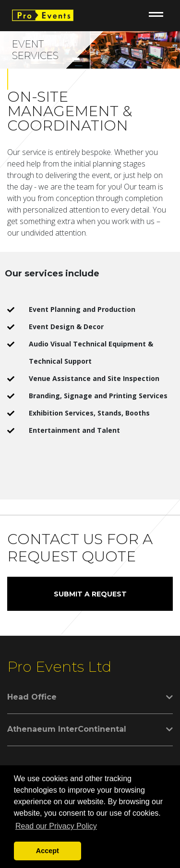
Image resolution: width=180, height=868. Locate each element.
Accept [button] (48, 851)
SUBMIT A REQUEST (90, 594)
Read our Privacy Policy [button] (56, 826)
